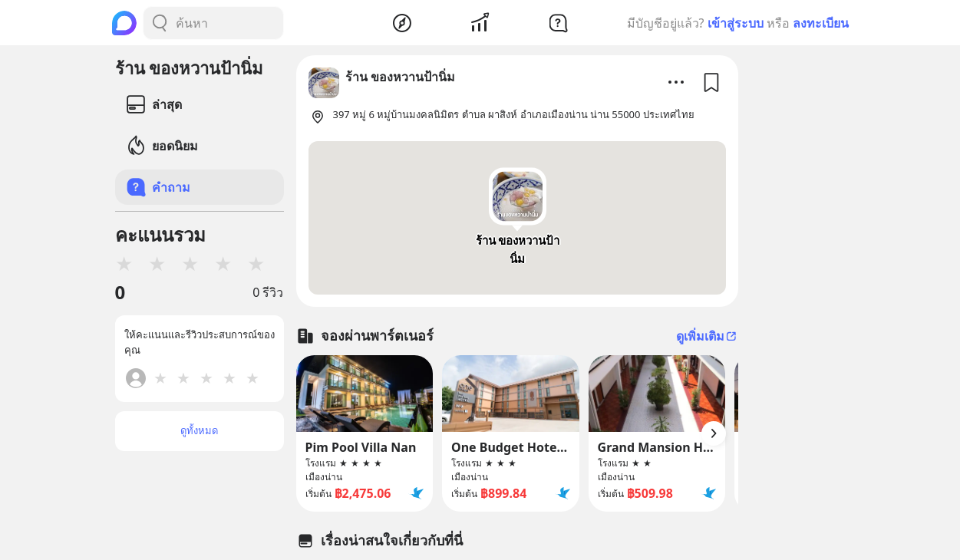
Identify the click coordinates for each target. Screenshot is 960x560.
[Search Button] (160, 23)
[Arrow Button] (714, 433)
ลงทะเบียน (821, 23)
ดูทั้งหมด (199, 430)
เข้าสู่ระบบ (736, 23)
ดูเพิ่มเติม (707, 336)
